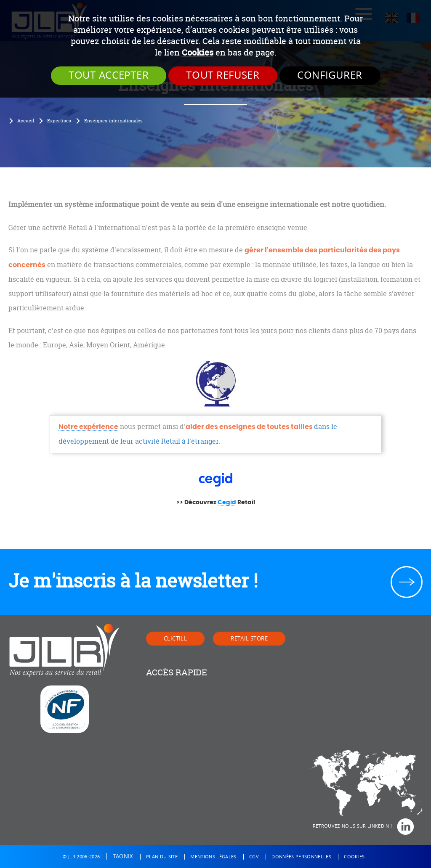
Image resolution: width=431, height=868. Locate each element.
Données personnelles (301, 857)
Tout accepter (109, 75)
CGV (254, 857)
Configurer (330, 75)
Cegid (227, 503)
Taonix (123, 856)
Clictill (175, 639)
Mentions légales (213, 857)
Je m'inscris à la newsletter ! (133, 581)
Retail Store (249, 639)
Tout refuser (223, 75)
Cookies (198, 52)
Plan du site (162, 857)
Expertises (59, 121)
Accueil (26, 121)
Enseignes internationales (113, 121)
